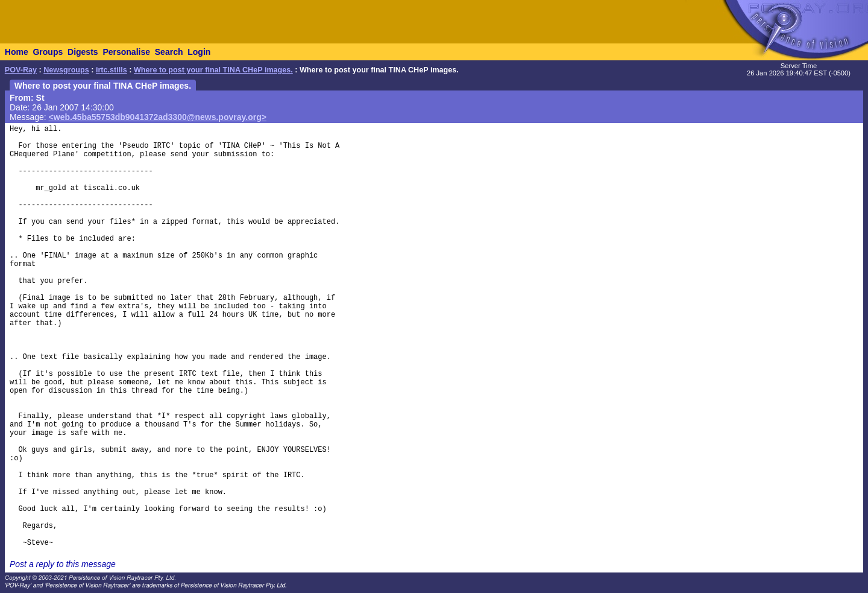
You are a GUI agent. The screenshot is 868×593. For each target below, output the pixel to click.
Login (199, 52)
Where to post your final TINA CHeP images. (213, 70)
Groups (48, 52)
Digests (83, 52)
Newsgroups (66, 70)
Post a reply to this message (63, 564)
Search (169, 52)
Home (17, 52)
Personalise (126, 52)
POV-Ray (21, 70)
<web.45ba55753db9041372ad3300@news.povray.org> (158, 117)
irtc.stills (112, 70)
